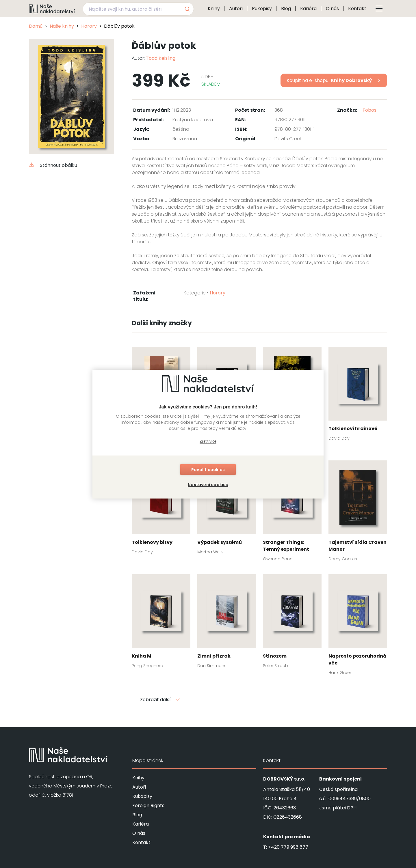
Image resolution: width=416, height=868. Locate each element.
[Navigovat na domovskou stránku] (52, 9)
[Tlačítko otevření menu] (379, 9)
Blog (286, 9)
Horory (89, 26)
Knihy (214, 9)
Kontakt (357, 9)
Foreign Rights (148, 806)
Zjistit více (208, 441)
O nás (332, 9)
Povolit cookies (208, 470)
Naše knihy (62, 26)
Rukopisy (262, 9)
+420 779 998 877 (288, 847)
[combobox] (138, 9)
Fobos (369, 110)
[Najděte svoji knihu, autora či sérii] (131, 9)
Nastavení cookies (208, 485)
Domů (36, 26)
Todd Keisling (161, 58)
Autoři (236, 9)
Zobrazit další (160, 700)
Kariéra (308, 9)
